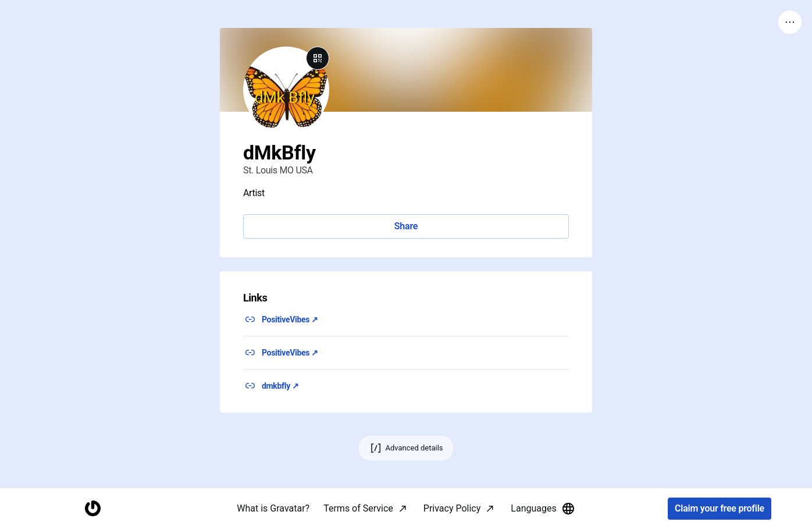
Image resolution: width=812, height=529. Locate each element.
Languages (543, 509)
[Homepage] (92, 509)
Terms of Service (358, 508)
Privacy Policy (452, 508)
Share (406, 226)
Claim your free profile (720, 509)
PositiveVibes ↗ (290, 319)
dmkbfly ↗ (280, 386)
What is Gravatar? (273, 508)
